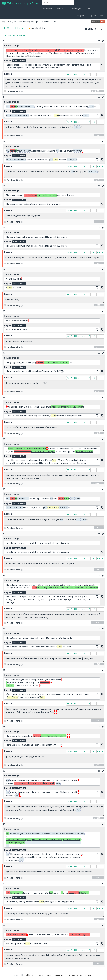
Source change (12, 46)
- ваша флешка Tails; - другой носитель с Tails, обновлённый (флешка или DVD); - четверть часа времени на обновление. (54, 957)
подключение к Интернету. (54, 342)
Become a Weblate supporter (81, 975)
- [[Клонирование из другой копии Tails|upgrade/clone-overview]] (54, 914)
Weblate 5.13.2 (31, 975)
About (41, 975)
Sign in (93, 16)
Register (81, 16)
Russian (45, 22)
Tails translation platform (20, 3)
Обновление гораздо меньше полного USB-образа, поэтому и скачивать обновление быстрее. (54, 258)
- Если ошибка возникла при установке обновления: (54, 428)
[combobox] (58, 3)
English (8, 61)
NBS (75, 74)
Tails (9, 22)
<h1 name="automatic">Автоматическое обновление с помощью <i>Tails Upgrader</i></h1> (54, 173)
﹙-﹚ (93, 74)
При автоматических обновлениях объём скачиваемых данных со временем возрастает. (54, 872)
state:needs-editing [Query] (47, 28)
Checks (91, 9)
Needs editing (12, 91)
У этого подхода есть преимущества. (54, 216)
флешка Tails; (54, 300)
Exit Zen (90, 29)
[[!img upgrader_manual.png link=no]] (54, 758)
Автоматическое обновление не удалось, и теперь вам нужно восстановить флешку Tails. (54, 659)
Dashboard (47, 9)
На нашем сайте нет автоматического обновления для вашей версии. (54, 564)
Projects (61, 9)
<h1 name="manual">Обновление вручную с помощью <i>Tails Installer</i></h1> (54, 521)
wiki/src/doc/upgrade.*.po (26, 22)
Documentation (60, 975)
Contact (49, 975)
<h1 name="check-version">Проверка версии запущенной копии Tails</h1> (54, 129)
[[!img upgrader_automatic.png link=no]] (54, 385)
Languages (77, 9)
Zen (54, 22)
